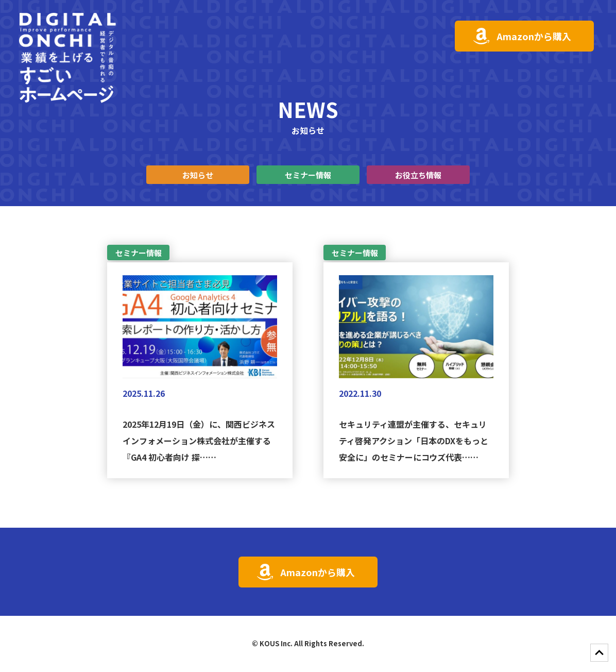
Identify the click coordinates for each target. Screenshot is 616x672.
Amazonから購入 (534, 36)
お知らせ (198, 175)
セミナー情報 (308, 175)
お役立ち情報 (418, 175)
